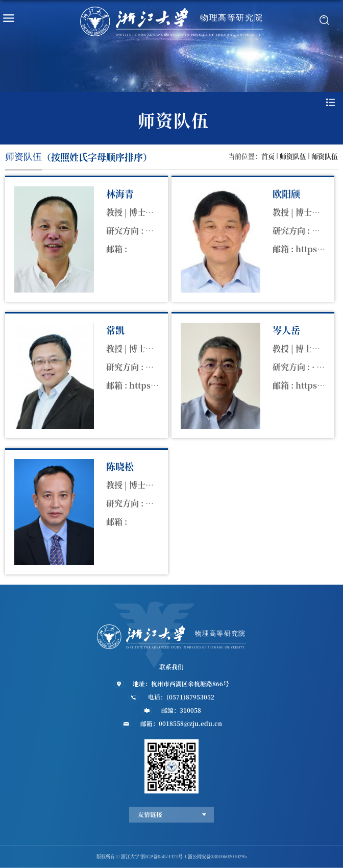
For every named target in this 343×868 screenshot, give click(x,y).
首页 (268, 156)
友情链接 (150, 814)
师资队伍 (293, 156)
